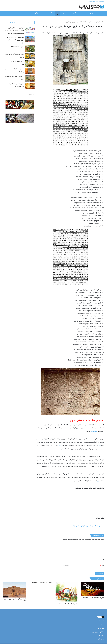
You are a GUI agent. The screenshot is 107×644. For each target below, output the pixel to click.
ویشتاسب (94, 431)
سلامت (69, 13)
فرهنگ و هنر (51, 13)
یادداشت (102, 621)
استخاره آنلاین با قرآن (98, 632)
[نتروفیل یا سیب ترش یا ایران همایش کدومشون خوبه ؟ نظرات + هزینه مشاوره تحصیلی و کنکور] (30, 30)
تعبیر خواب (101, 628)
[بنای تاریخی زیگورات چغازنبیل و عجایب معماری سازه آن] (15, 590)
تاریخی (58, 13)
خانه (103, 22)
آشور (60, 446)
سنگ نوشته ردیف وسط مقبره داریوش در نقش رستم (88, 526)
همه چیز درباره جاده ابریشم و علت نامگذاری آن (41, 583)
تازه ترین (27, 23)
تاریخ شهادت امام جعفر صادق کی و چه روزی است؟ (94, 598)
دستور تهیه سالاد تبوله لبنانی (16, 47)
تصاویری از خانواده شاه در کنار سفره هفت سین (67, 604)
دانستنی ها (43, 13)
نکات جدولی (92, 13)
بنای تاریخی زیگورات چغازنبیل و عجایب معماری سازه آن (15, 600)
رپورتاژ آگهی (101, 639)
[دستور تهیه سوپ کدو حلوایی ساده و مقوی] (30, 56)
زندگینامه (63, 13)
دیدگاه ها (12, 23)
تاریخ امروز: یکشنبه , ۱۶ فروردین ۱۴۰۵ (96, 1)
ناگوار (99, 481)
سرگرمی (75, 13)
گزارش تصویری (100, 635)
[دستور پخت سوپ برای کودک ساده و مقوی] (30, 79)
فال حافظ (32, 95)
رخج (100, 446)
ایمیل (102, 566)
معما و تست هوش (83, 13)
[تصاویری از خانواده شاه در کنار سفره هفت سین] (66, 592)
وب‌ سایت (66, 566)
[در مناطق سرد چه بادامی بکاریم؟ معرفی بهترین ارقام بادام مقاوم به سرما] (30, 39)
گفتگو (102, 625)
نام (103, 559)
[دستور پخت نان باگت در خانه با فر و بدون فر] (30, 71)
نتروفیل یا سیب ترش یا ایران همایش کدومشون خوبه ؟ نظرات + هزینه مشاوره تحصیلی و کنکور (15, 31)
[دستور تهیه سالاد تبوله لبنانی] (30, 49)
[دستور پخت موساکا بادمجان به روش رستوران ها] (30, 86)
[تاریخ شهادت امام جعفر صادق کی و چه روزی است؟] (92, 589)
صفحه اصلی (100, 13)
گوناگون (37, 13)
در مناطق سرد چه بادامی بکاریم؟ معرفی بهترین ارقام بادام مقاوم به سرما (15, 40)
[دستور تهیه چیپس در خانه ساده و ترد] (30, 64)
